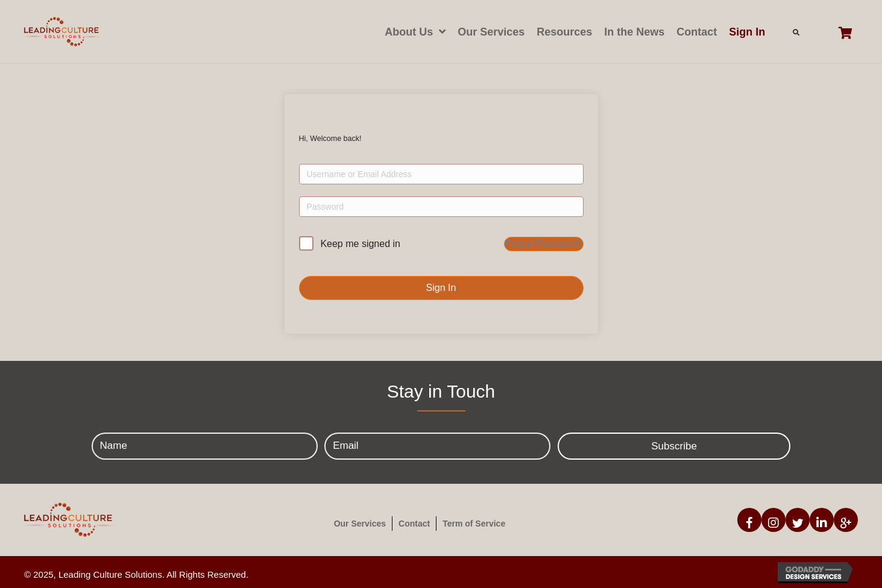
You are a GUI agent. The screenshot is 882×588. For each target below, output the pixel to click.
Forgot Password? (544, 244)
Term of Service (474, 524)
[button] (674, 446)
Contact (414, 524)
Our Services (360, 524)
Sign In (441, 288)
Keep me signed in (360, 244)
